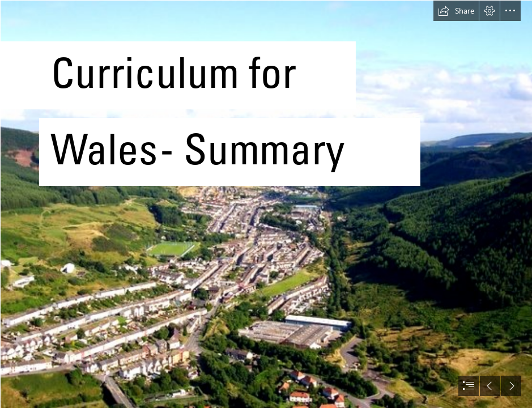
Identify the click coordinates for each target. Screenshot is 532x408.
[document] (266, 204)
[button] (456, 11)
